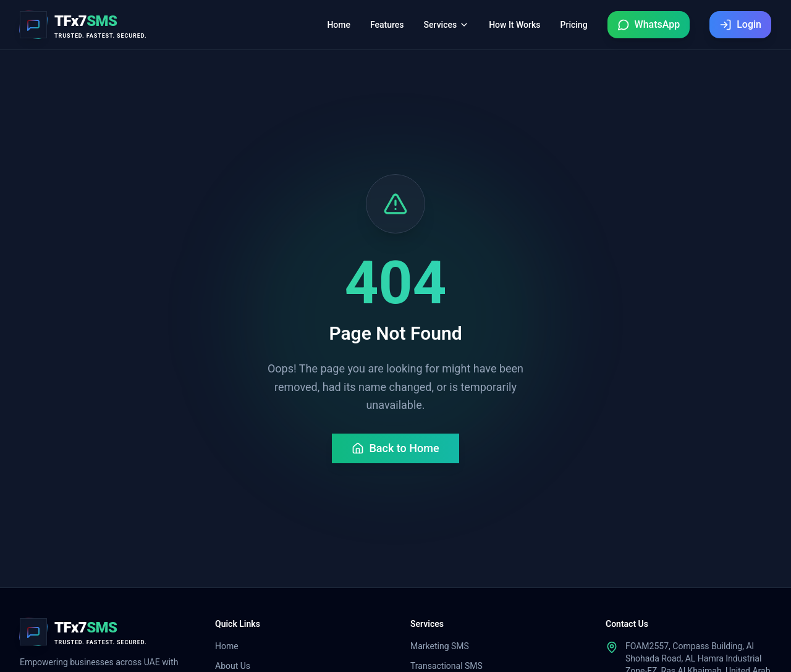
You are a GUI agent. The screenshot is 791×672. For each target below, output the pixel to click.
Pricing (574, 25)
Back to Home (395, 448)
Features (387, 25)
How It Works (514, 25)
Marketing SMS (440, 646)
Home (339, 25)
